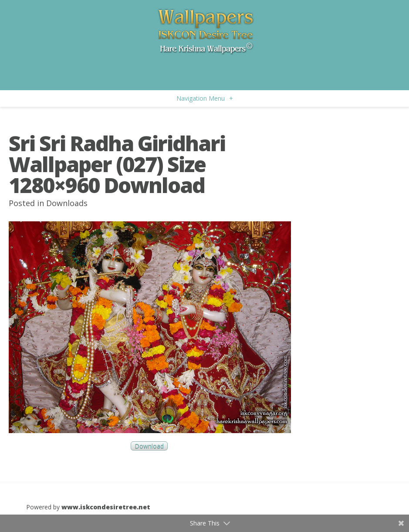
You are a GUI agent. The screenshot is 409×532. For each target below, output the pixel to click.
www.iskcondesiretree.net (106, 507)
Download (149, 446)
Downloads (67, 203)
